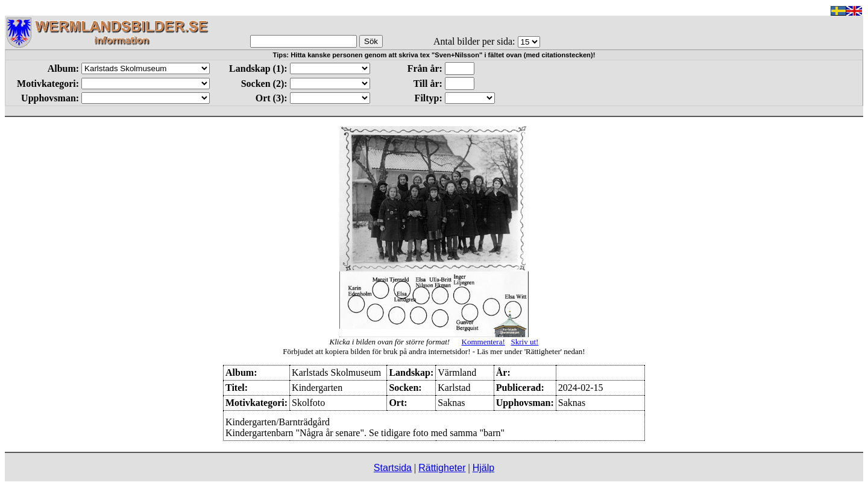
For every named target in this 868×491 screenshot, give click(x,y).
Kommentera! (483, 342)
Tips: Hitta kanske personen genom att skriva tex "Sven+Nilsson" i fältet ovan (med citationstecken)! (434, 55)
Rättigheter (442, 468)
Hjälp (483, 468)
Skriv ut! (525, 342)
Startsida (393, 468)
